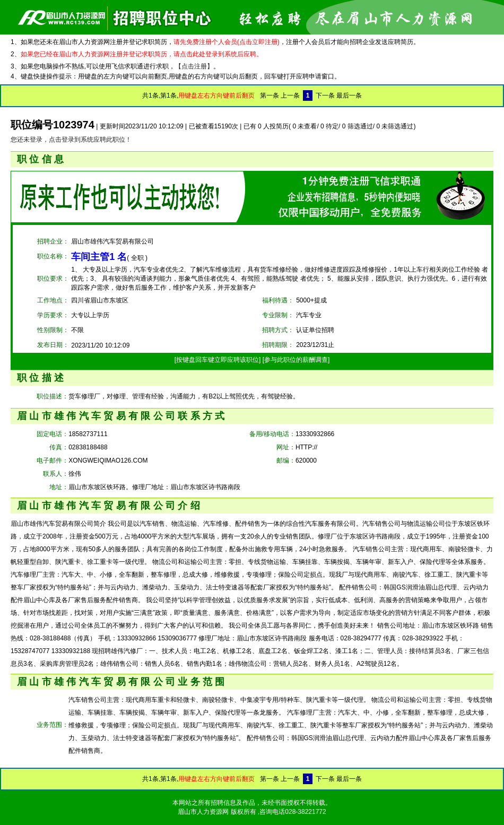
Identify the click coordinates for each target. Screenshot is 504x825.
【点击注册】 (194, 66)
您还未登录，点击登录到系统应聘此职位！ (71, 140)
